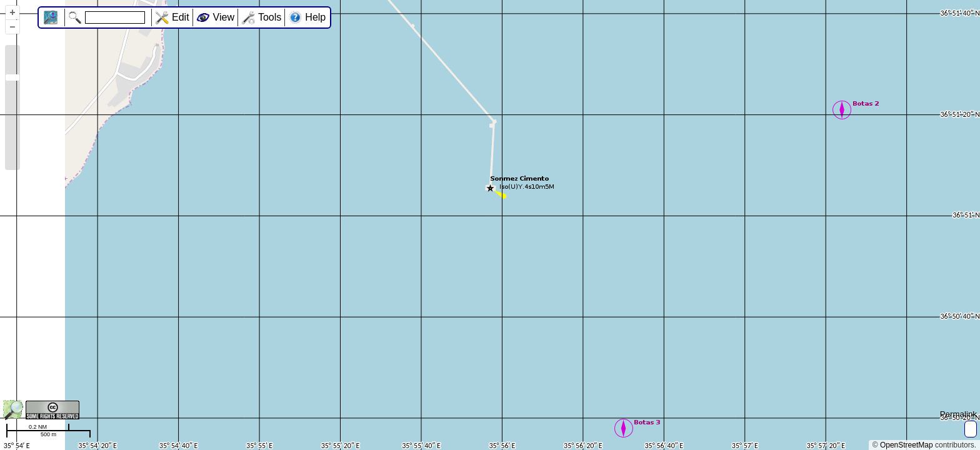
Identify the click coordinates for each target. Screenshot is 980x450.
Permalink (958, 414)
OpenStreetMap (907, 445)
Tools (270, 17)
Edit (181, 17)
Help (315, 17)
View (224, 17)
